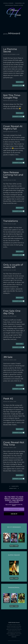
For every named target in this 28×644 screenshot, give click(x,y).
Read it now (14, 546)
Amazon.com (13, 634)
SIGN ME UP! (14, 514)
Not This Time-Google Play (12, 97)
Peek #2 (8, 399)
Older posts (15, 486)
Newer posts (13, 488)
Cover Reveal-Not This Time (14, 444)
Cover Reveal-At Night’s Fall (13, 128)
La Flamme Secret (10, 50)
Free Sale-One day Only (12, 312)
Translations (11, 221)
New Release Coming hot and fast (13, 175)
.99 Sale (8, 357)
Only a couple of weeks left (13, 266)
